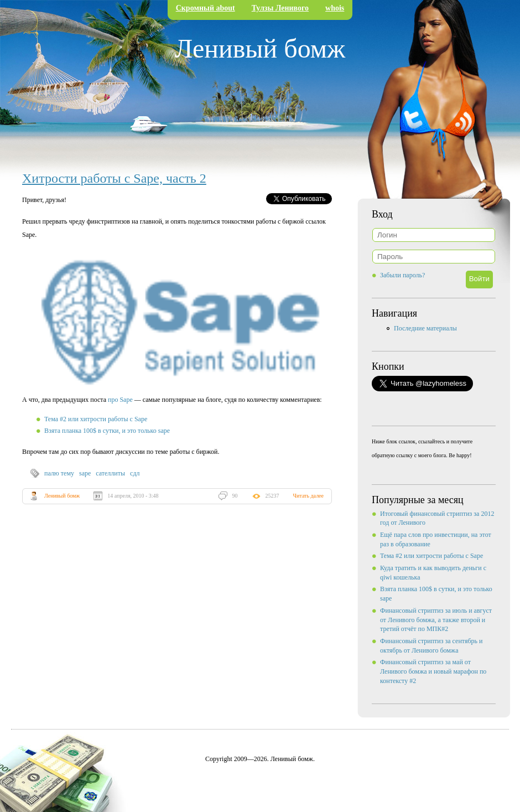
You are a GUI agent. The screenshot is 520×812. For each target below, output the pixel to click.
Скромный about (206, 8)
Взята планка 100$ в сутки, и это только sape (107, 431)
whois (335, 8)
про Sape (120, 400)
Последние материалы (425, 328)
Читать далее (308, 496)
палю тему (59, 473)
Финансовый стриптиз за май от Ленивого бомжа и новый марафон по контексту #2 (433, 671)
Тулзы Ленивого (280, 8)
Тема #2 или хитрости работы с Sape (96, 419)
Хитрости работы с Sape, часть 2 (114, 178)
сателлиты (110, 473)
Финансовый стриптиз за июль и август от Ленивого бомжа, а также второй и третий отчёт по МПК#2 (436, 620)
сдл (135, 473)
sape (85, 473)
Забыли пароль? (402, 275)
